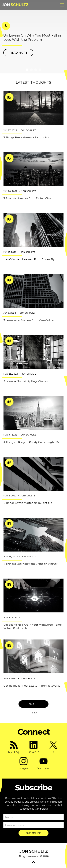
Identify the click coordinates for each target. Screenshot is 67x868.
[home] (15, 5)
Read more (18, 53)
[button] (62, 5)
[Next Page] (33, 704)
